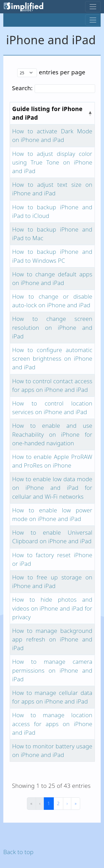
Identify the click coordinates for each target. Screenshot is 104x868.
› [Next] (67, 803)
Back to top (18, 852)
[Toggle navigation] (93, 7)
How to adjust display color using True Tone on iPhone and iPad (52, 162)
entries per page (62, 72)
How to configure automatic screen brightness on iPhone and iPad (52, 358)
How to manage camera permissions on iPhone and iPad (52, 670)
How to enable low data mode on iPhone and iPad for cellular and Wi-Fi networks (52, 488)
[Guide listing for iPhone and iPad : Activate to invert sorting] (52, 113)
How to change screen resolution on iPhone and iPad (52, 327)
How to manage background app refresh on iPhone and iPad (52, 639)
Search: (22, 88)
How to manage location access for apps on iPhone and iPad (52, 724)
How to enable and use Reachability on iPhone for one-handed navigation (52, 434)
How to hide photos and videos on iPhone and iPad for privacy (52, 608)
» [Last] (76, 803)
